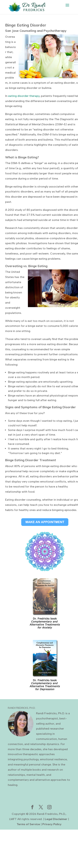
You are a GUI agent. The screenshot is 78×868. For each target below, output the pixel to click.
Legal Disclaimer (56, 819)
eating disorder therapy (24, 96)
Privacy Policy (52, 824)
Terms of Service (28, 824)
